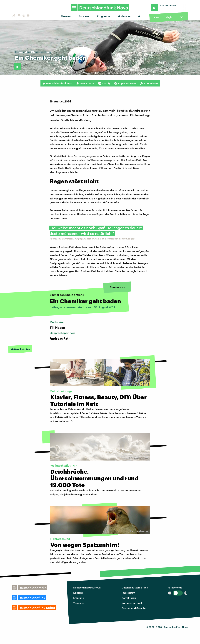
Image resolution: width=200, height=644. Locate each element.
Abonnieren (149, 83)
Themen (66, 16)
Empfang (79, 598)
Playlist (169, 17)
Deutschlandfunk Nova (87, 587)
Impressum (128, 593)
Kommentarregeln (132, 603)
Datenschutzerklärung (135, 587)
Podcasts (84, 16)
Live (156, 17)
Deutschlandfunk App (57, 83)
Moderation (125, 16)
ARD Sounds (85, 83)
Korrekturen (129, 598)
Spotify (104, 83)
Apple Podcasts (125, 83)
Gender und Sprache (134, 608)
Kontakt (78, 593)
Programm (104, 16)
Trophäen (79, 603)
